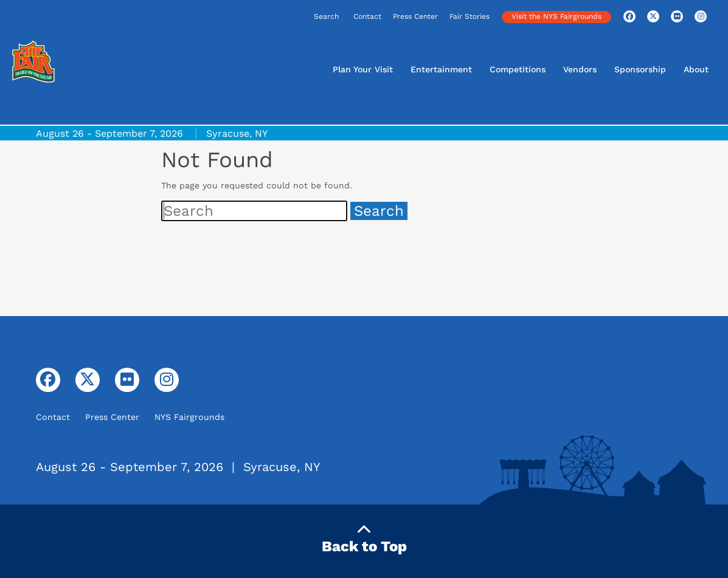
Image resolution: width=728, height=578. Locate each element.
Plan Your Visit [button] (363, 69)
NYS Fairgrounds (189, 417)
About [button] (696, 69)
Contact (367, 16)
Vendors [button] (580, 69)
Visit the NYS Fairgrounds (556, 16)
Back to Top (364, 539)
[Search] (288, 17)
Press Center (415, 16)
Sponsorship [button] (640, 69)
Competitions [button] (518, 69)
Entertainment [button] (441, 69)
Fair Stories (470, 16)
